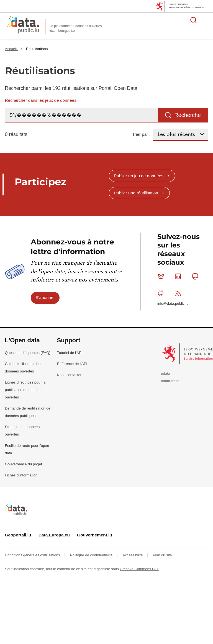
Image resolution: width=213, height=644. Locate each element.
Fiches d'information (21, 475)
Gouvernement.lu (95, 535)
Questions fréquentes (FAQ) (28, 353)
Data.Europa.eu (54, 535)
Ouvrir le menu (206, 20)
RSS (179, 293)
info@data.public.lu (173, 303)
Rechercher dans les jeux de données (41, 100)
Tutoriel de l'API (70, 353)
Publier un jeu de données (139, 176)
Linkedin (179, 276)
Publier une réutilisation (136, 193)
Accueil (11, 49)
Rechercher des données (194, 20)
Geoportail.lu (18, 535)
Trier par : (141, 134)
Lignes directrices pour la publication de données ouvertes (25, 390)
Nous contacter (69, 375)
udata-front (170, 381)
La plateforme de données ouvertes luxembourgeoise (76, 28)
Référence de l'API (72, 364)
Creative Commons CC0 (140, 569)
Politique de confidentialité (92, 555)
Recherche (188, 115)
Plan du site (162, 555)
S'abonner (45, 297)
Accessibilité (133, 555)
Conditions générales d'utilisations (33, 555)
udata (165, 373)
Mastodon (196, 276)
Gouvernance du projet (24, 464)
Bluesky (162, 276)
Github (162, 293)
